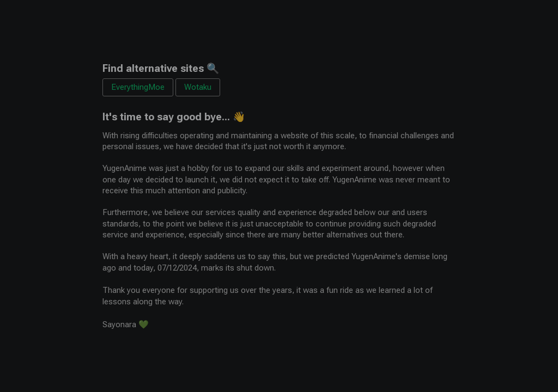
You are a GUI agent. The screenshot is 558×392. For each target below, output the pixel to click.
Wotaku (198, 87)
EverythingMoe (138, 87)
